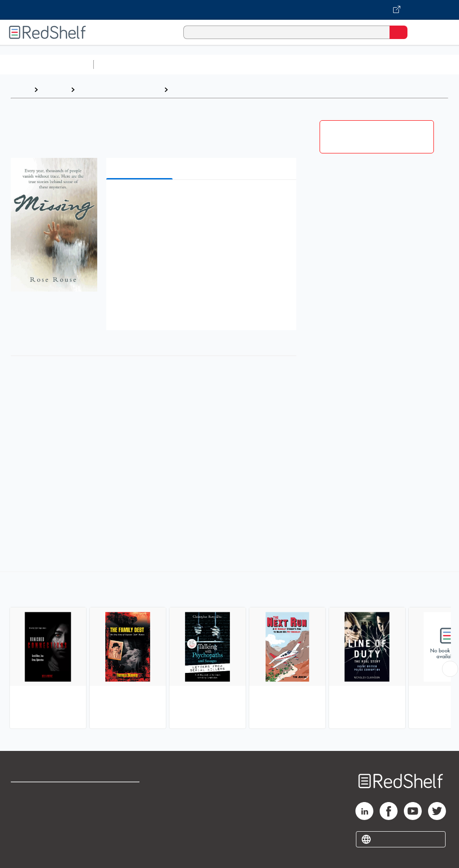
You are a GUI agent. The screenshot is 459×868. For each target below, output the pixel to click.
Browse (54, 89)
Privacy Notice (34, 832)
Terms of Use (118, 793)
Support (23, 813)
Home (20, 89)
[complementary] (229, 651)
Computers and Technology (256, 64)
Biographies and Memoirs (119, 89)
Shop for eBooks (37, 793)
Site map (25, 852)
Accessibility (117, 832)
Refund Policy (118, 813)
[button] (200, 200)
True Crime (191, 89)
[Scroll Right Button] (450, 669)
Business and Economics (348, 64)
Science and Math (176, 64)
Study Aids (121, 64)
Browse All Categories (47, 64)
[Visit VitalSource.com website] (229, 10)
